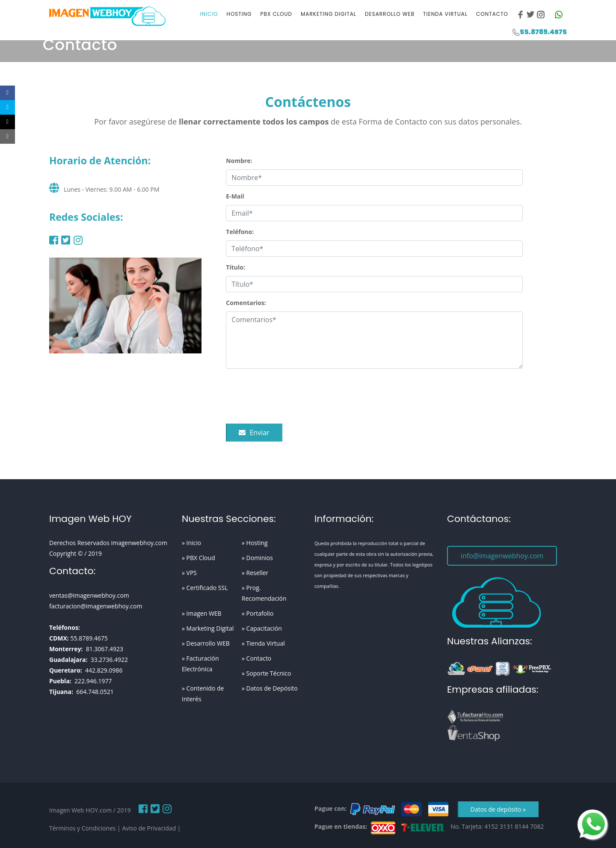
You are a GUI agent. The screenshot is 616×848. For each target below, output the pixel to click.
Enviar (254, 433)
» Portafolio (258, 613)
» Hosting (255, 543)
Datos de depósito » (498, 809)
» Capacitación (262, 628)
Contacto (492, 14)
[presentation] (291, 396)
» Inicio (191, 543)
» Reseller (255, 573)
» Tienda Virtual (263, 643)
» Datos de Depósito (270, 688)
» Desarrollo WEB (206, 643)
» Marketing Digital (208, 628)
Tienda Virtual (445, 14)
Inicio (209, 14)
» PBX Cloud (198, 558)
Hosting (239, 14)
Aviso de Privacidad (149, 828)
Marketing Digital (329, 14)
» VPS (189, 573)
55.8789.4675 (543, 32)
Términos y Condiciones (82, 828)
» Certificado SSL (205, 588)
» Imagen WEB (202, 613)
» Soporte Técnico (266, 673)
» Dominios (257, 558)
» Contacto (256, 658)
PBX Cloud (276, 14)
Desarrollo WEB (390, 14)
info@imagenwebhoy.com (502, 556)
